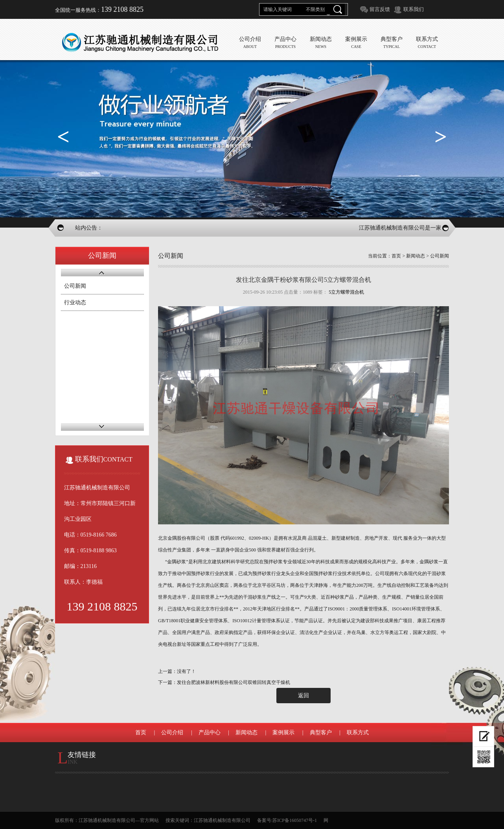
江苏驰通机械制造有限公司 (222, 820)
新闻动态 (416, 256)
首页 (396, 256)
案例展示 (283, 732)
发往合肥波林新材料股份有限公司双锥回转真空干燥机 (234, 682)
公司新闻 (75, 286)
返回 (304, 696)
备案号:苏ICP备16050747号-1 (287, 820)
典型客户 (321, 732)
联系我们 (414, 9)
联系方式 (358, 732)
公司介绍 (172, 732)
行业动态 (75, 302)
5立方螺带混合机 (346, 292)
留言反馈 (380, 9)
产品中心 (210, 732)
